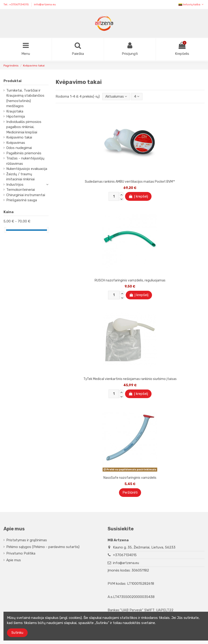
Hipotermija (16, 117)
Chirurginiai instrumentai (26, 195)
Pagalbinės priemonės (24, 153)
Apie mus (14, 560)
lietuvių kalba (191, 4)
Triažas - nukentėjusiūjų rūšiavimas (25, 161)
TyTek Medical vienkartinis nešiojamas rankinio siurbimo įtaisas (130, 379)
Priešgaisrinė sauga (22, 200)
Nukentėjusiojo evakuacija (27, 169)
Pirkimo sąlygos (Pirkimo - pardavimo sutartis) (43, 547)
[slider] (5, 230)
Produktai (13, 81)
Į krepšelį (138, 196)
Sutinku (17, 633)
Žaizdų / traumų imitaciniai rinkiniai (20, 177)
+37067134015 (125, 555)
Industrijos (15, 185)
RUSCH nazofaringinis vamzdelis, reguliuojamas (130, 280)
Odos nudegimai (19, 148)
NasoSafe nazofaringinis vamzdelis (130, 478)
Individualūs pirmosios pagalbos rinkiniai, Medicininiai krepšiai (24, 127)
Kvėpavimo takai (19, 138)
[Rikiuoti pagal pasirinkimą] (116, 97)
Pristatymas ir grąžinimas (27, 540)
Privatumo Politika (21, 553)
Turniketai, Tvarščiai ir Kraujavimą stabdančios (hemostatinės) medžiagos (25, 98)
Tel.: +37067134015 (17, 4)
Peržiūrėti (130, 492)
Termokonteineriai (21, 190)
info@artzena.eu (45, 4)
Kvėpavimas (16, 143)
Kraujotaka (15, 111)
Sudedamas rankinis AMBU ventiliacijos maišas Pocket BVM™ (130, 182)
